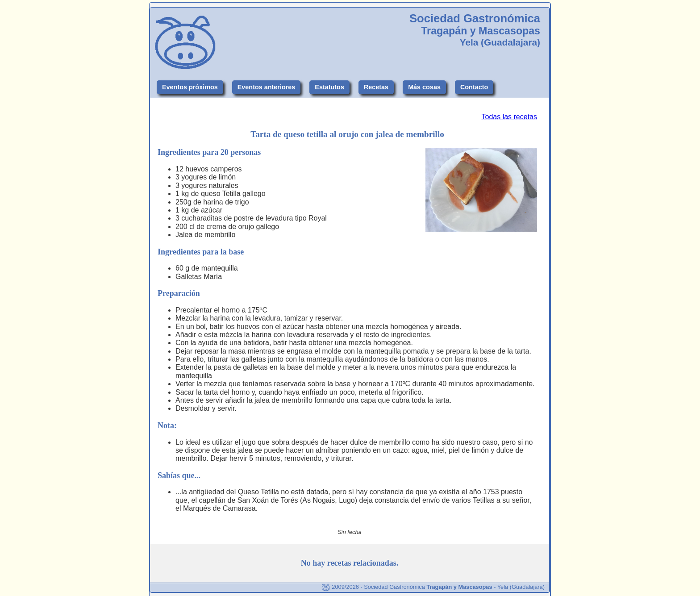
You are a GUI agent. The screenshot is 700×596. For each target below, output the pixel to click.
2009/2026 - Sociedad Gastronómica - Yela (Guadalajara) (433, 587)
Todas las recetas (509, 117)
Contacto (474, 87)
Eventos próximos (190, 87)
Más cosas (424, 87)
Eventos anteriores (267, 87)
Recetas (376, 87)
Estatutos (329, 87)
